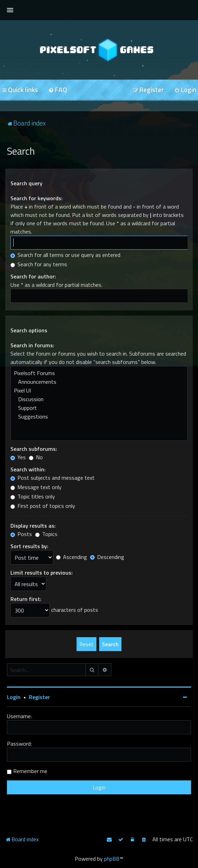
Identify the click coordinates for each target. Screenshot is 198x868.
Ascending (72, 557)
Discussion (99, 399)
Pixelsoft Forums (99, 373)
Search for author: (33, 276)
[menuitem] (58, 90)
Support (99, 408)
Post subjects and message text (53, 478)
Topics (46, 534)
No (36, 457)
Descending (107, 557)
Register (39, 697)
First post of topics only (43, 506)
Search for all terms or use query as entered (65, 255)
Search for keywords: (37, 198)
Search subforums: (34, 449)
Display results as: (33, 526)
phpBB (112, 859)
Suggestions (99, 417)
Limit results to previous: (42, 573)
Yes (18, 457)
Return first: (26, 599)
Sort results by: (29, 546)
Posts (21, 534)
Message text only (36, 487)
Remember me (30, 771)
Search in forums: (32, 345)
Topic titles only (33, 496)
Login (14, 697)
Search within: (28, 469)
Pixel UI (99, 391)
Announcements (99, 382)
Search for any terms (39, 264)
